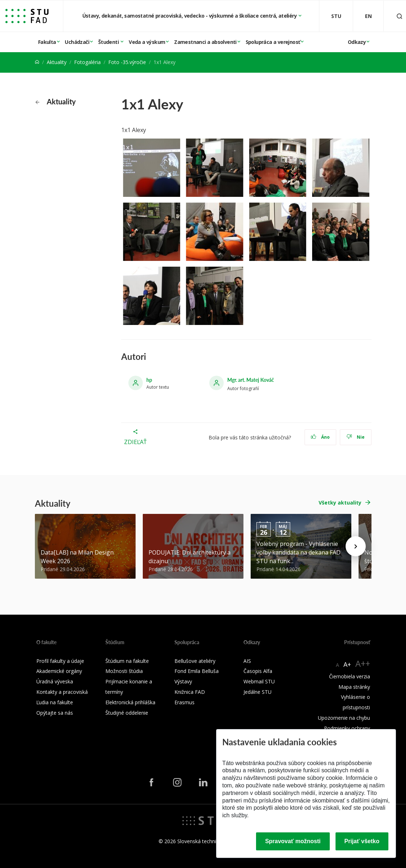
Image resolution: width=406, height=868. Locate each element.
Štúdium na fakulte (127, 661)
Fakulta (47, 42)
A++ (363, 663)
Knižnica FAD (190, 692)
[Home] (37, 62)
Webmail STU (259, 681)
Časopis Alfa (258, 671)
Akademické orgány (59, 671)
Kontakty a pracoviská (62, 692)
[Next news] (356, 546)
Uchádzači (77, 42)
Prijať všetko (362, 841)
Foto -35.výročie (127, 62)
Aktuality (57, 62)
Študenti (109, 42)
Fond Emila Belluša (197, 671)
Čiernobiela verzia (350, 676)
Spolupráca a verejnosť (273, 42)
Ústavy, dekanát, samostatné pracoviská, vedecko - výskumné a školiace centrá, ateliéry (190, 16)
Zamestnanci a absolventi (205, 42)
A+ (347, 664)
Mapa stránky (354, 687)
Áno (320, 437)
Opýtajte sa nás (55, 713)
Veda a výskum (147, 42)
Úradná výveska (55, 681)
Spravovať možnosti (293, 841)
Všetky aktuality (340, 503)
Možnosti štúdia (124, 671)
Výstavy (183, 681)
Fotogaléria (87, 62)
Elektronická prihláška (130, 702)
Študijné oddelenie (127, 713)
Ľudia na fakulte (55, 702)
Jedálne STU (257, 692)
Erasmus (184, 702)
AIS (247, 661)
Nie (355, 437)
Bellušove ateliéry (195, 661)
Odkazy (357, 42)
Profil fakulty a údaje (60, 661)
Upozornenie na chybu (344, 718)
